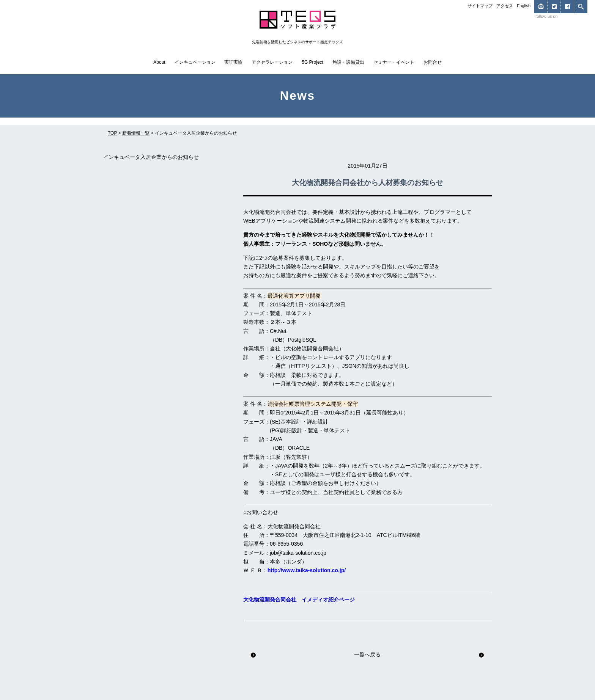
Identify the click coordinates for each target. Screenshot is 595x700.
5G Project (312, 62)
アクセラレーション (272, 62)
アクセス (505, 6)
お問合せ (433, 62)
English (524, 6)
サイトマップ (480, 6)
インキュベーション (195, 62)
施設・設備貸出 (348, 62)
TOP (112, 133)
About (159, 62)
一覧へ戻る (367, 654)
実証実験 (233, 62)
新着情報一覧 (136, 133)
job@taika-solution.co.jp (298, 553)
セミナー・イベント (394, 62)
